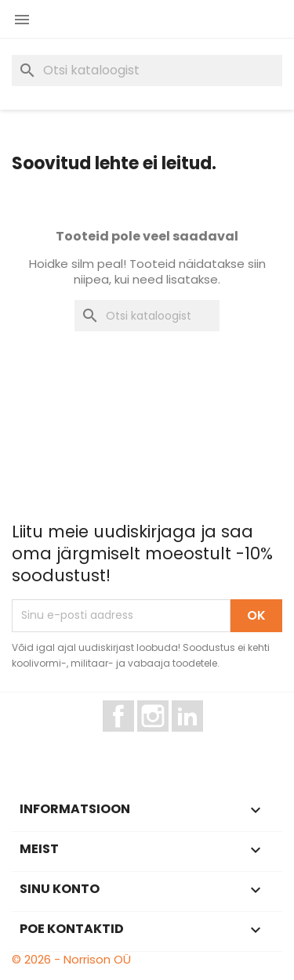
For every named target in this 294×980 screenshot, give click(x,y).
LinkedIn (196, 739)
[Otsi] (147, 71)
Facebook (134, 739)
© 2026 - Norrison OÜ (71, 959)
